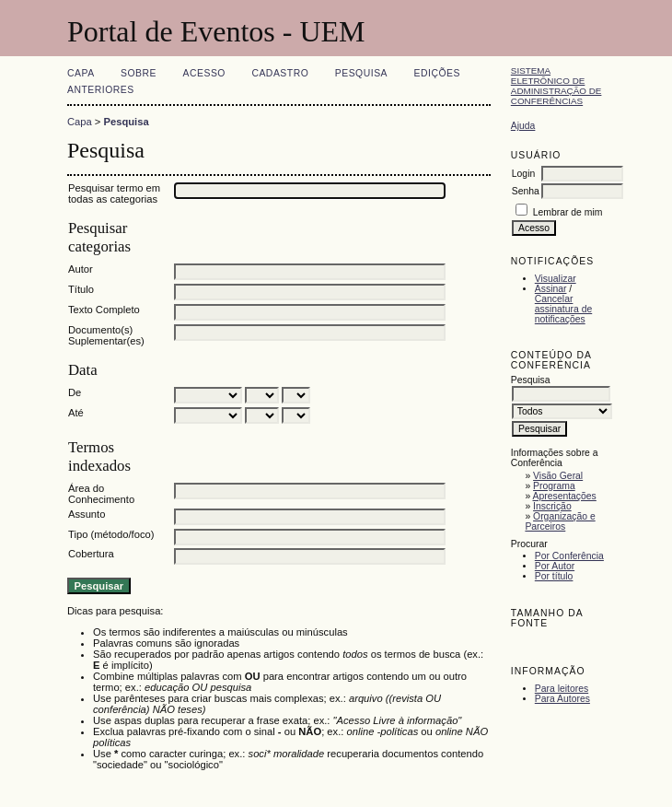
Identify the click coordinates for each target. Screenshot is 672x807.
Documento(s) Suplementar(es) (106, 335)
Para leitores (562, 689)
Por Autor (555, 566)
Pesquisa (361, 73)
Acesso (204, 73)
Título (81, 289)
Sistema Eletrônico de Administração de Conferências (556, 86)
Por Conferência (569, 556)
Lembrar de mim (568, 212)
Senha (526, 191)
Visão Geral (558, 476)
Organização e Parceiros (560, 521)
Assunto (87, 514)
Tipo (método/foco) (111, 534)
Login (523, 174)
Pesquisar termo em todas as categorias (114, 193)
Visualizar (556, 279)
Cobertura (91, 554)
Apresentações (565, 496)
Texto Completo (104, 310)
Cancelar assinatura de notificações (563, 309)
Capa (81, 73)
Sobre (139, 73)
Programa (554, 486)
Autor (81, 269)
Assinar (551, 289)
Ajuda (523, 126)
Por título (554, 576)
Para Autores (562, 699)
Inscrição (552, 506)
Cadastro (280, 73)
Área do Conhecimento (101, 494)
